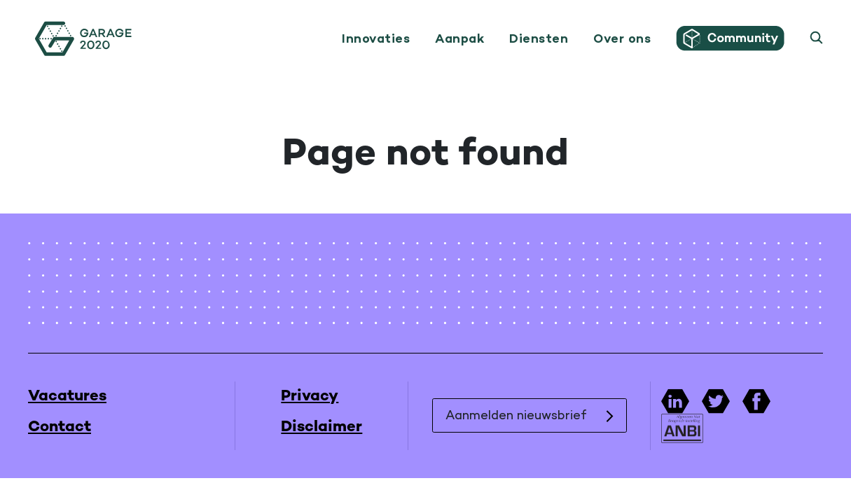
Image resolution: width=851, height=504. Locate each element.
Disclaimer (321, 427)
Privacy (310, 397)
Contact (60, 427)
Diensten (539, 38)
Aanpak (459, 38)
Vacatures (67, 397)
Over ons (622, 38)
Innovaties (376, 38)
